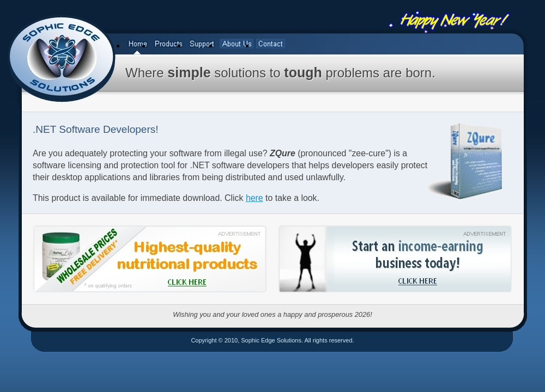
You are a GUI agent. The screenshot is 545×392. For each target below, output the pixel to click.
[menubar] (206, 45)
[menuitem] (138, 45)
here (255, 198)
